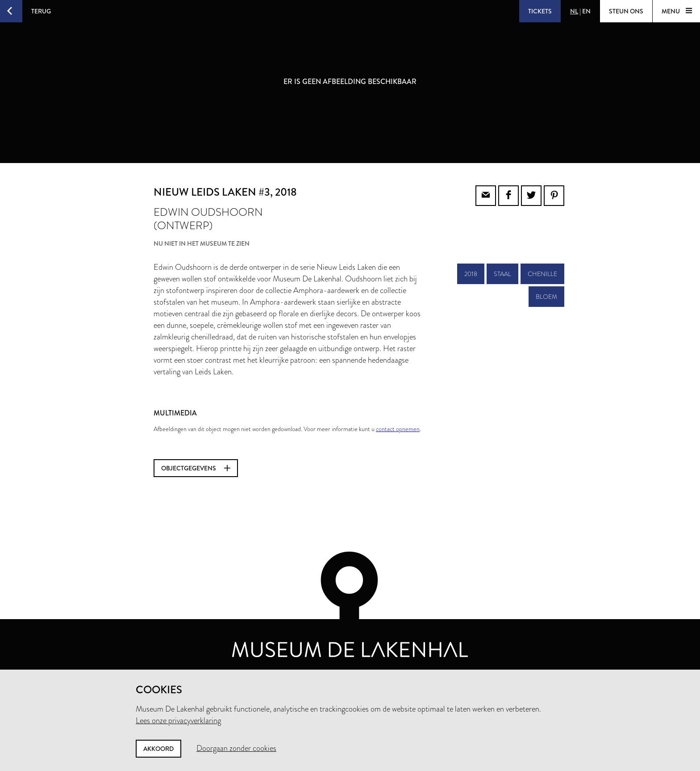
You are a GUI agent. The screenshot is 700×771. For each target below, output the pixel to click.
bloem (546, 297)
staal (502, 274)
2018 (471, 274)
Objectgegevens (196, 468)
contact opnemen (398, 429)
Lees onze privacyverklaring (178, 721)
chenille (542, 274)
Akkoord (158, 749)
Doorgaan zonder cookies (236, 748)
